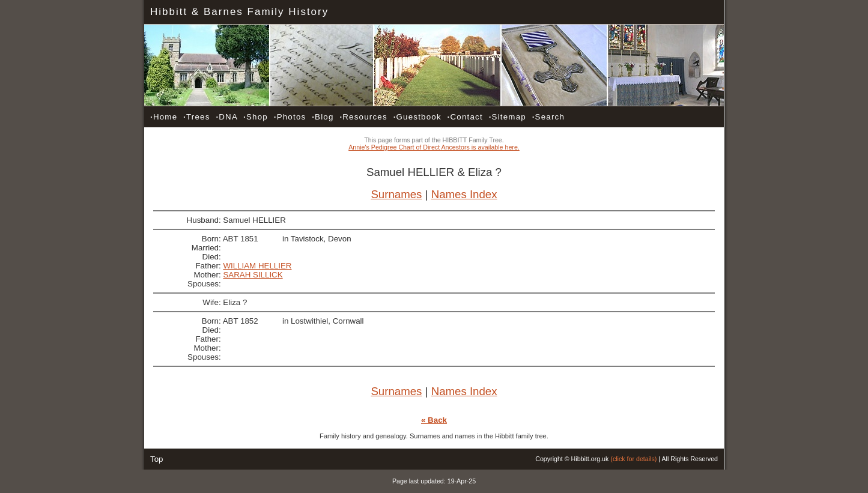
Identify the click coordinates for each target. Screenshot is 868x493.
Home (164, 117)
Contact (465, 117)
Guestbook (417, 117)
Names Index (464, 194)
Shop (256, 117)
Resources (363, 117)
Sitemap (508, 117)
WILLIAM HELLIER (257, 266)
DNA (226, 117)
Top (157, 459)
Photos (290, 117)
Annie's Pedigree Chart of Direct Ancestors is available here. (434, 147)
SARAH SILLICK (253, 275)
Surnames (396, 194)
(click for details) (633, 459)
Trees (196, 117)
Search (548, 117)
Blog (323, 117)
